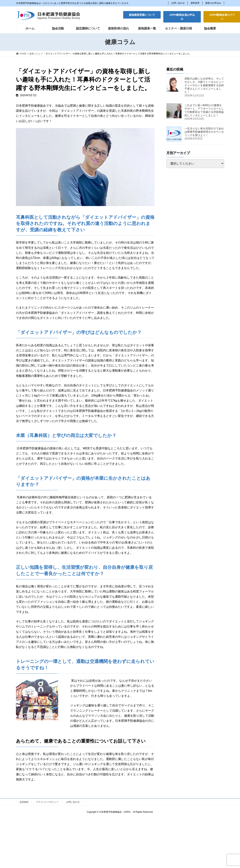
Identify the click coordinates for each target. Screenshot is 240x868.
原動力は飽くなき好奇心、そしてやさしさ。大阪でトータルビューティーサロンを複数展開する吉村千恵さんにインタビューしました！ (204, 85)
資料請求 (195, 3)
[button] (142, 15)
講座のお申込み (213, 3)
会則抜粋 (24, 802)
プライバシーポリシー (47, 802)
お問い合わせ (178, 3)
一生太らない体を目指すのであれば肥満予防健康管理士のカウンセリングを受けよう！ (204, 132)
